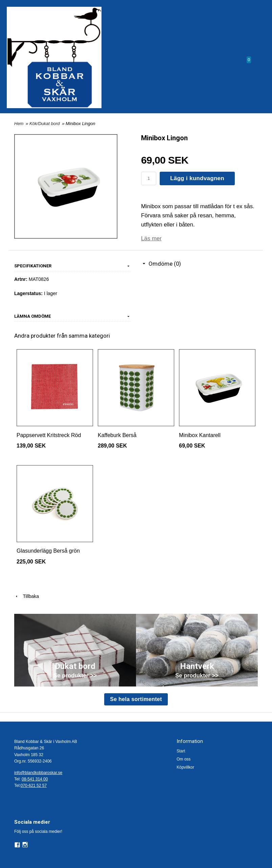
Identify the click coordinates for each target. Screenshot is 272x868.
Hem (19, 124)
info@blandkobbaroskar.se (38, 773)
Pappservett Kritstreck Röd (49, 435)
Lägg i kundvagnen (197, 178)
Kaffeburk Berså (117, 435)
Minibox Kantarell (200, 435)
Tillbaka (27, 596)
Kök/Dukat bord (45, 124)
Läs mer (151, 238)
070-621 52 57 (34, 786)
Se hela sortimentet (136, 699)
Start (181, 751)
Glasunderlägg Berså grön (48, 551)
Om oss (184, 759)
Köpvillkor (185, 767)
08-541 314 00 (35, 779)
